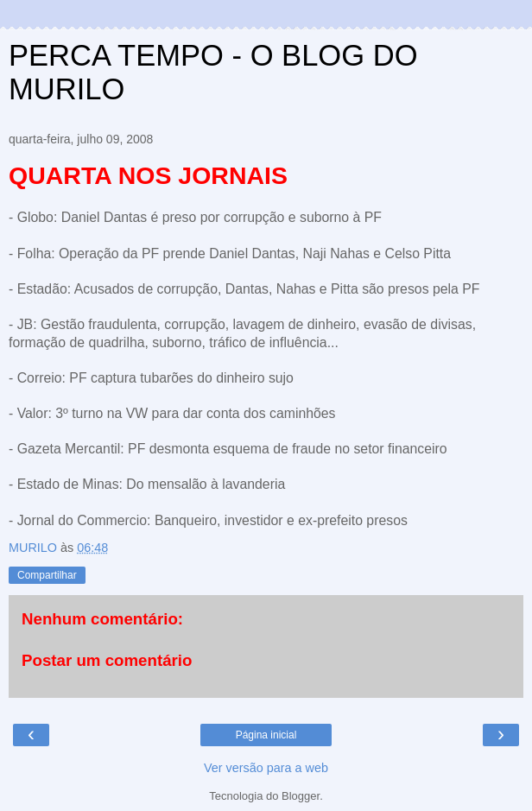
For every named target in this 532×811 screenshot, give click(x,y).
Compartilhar (47, 575)
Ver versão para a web (266, 768)
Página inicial (266, 735)
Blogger (301, 796)
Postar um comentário (107, 660)
